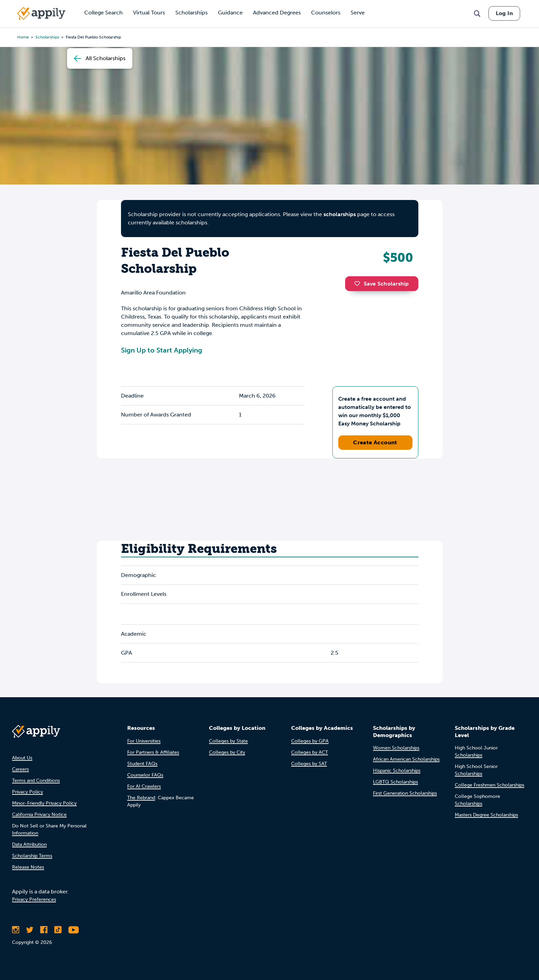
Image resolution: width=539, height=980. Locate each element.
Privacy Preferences (34, 899)
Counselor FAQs (145, 775)
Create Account (375, 442)
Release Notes (28, 867)
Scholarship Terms (32, 856)
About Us (22, 758)
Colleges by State (228, 741)
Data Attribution (29, 844)
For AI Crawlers (144, 786)
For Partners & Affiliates (153, 752)
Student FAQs (142, 764)
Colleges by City (227, 752)
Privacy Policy (27, 792)
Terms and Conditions (36, 781)
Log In (504, 13)
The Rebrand (141, 798)
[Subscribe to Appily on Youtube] (74, 930)
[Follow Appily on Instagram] (16, 930)
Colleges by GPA (310, 741)
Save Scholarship (382, 284)
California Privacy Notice (39, 815)
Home (23, 37)
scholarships (47, 37)
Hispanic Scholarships (397, 771)
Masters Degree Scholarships (486, 815)
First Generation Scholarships (405, 793)
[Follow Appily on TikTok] (58, 930)
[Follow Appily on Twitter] (30, 930)
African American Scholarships (406, 759)
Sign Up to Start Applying (162, 350)
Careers (20, 769)
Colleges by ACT (310, 752)
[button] (359, 283)
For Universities (144, 741)
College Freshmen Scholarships (489, 785)
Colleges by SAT (309, 764)
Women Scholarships (396, 748)
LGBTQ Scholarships (395, 782)
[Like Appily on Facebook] (44, 930)
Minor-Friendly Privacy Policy (44, 803)
